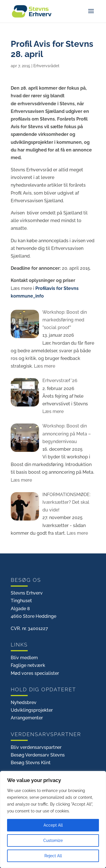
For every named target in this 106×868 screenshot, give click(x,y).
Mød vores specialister (35, 673)
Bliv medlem (24, 658)
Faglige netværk (28, 665)
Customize (53, 840)
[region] (53, 819)
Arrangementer (27, 718)
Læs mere (44, 366)
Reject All (53, 856)
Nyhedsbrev (24, 702)
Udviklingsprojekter (32, 710)
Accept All (53, 825)
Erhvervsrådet (46, 66)
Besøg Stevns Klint (31, 763)
